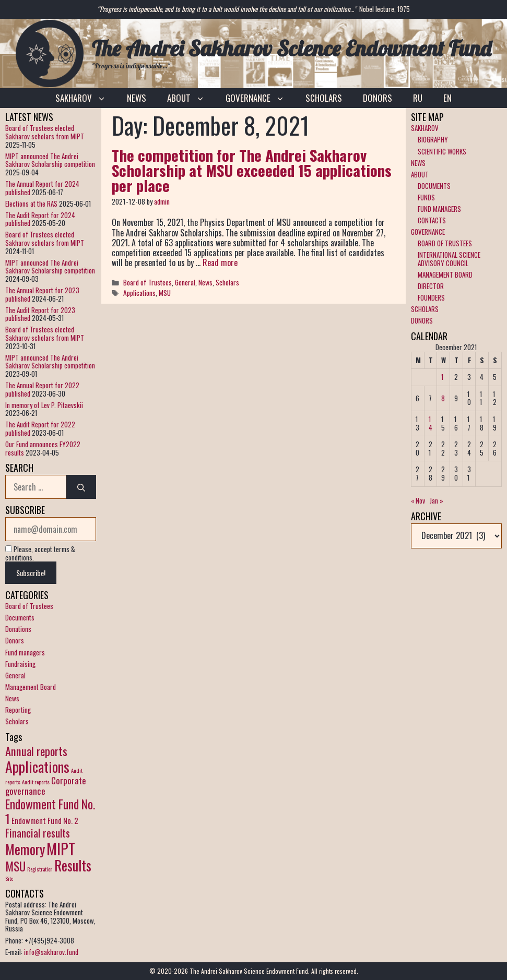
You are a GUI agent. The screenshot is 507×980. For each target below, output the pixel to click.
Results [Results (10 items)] (73, 865)
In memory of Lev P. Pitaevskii (44, 405)
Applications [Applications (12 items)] (37, 766)
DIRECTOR (431, 286)
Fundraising (20, 664)
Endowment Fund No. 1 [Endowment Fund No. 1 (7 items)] (50, 811)
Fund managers (25, 652)
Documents (20, 617)
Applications (139, 293)
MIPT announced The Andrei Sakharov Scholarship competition (50, 160)
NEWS (137, 98)
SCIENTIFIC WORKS (442, 151)
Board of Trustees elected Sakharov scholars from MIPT (45, 132)
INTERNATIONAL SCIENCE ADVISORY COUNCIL (449, 259)
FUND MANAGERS (439, 209)
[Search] (81, 487)
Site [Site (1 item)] (9, 878)
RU (418, 98)
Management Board (31, 687)
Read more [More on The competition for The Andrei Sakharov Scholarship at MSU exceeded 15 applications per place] (220, 262)
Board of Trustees (148, 282)
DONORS (378, 98)
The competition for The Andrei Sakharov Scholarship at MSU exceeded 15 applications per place (252, 170)
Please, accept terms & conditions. (40, 553)
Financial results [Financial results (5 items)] (38, 833)
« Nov (418, 500)
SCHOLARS (324, 98)
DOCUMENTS (434, 186)
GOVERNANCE (260, 98)
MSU (165, 293)
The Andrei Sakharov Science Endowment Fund (292, 48)
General (185, 282)
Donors (15, 640)
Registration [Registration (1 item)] (40, 869)
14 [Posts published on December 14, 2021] (431, 423)
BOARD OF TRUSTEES (445, 243)
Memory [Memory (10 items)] (25, 849)
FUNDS (426, 197)
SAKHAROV (86, 98)
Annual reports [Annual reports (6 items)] (36, 751)
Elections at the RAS (31, 204)
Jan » (437, 500)
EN (447, 98)
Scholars (227, 282)
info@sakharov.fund (51, 952)
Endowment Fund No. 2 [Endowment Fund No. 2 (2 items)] (45, 821)
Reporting (18, 710)
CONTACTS (432, 220)
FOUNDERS (431, 297)
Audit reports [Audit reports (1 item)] (36, 782)
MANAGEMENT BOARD (445, 274)
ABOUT (191, 98)
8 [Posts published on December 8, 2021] (443, 398)
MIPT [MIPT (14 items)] (61, 848)
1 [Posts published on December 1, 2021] (442, 377)
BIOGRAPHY (433, 139)
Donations (18, 629)
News (205, 282)
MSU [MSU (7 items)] (15, 866)
